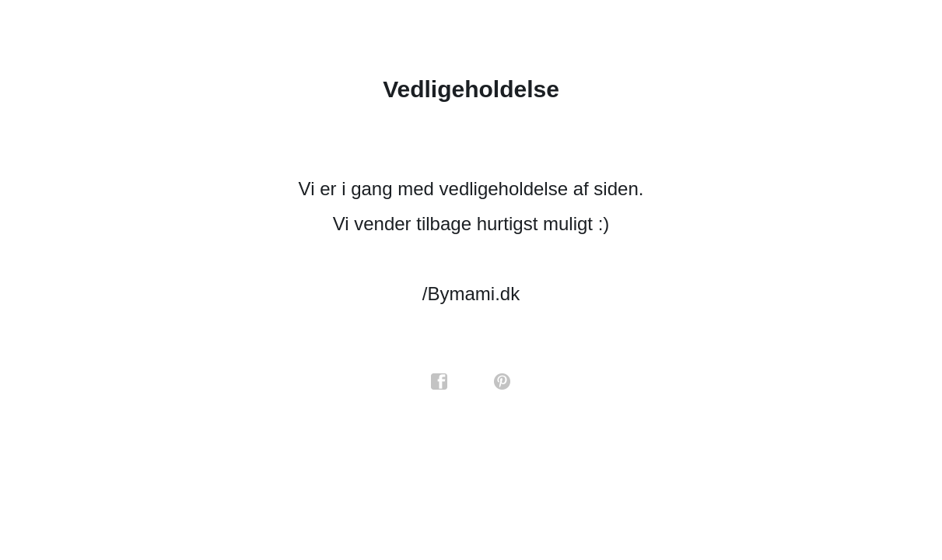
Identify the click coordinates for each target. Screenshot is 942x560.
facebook (439, 382)
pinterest (503, 382)
